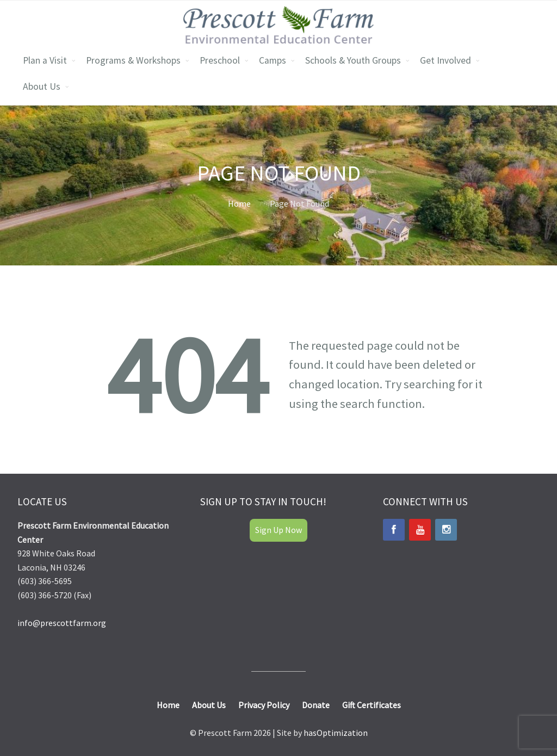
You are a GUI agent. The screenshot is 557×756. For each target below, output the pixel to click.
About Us (42, 86)
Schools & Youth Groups (353, 60)
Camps (273, 60)
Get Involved (445, 60)
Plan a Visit (45, 60)
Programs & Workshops (133, 60)
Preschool (220, 60)
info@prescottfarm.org (62, 623)
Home (239, 203)
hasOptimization (336, 733)
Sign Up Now (278, 530)
